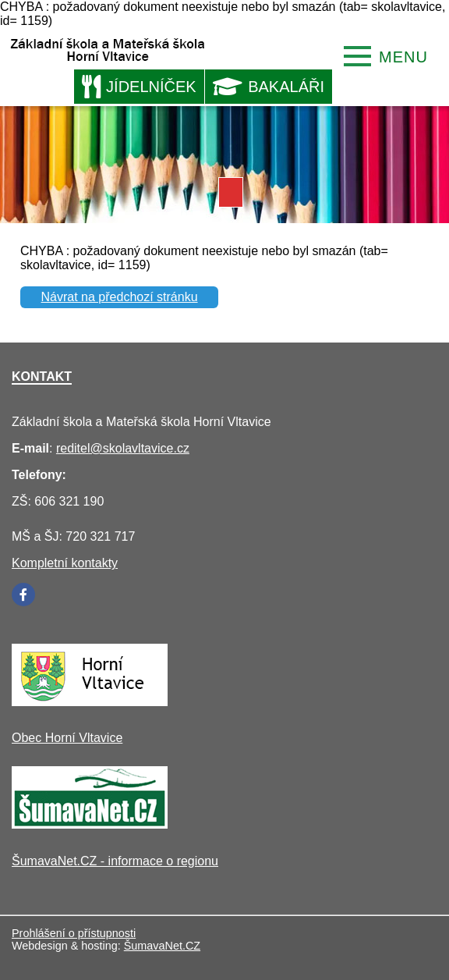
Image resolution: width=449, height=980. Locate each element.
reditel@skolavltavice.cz (123, 448)
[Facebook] (23, 595)
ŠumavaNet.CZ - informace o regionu (115, 861)
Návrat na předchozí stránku (120, 297)
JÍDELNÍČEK (139, 87)
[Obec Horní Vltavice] (90, 702)
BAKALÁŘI (269, 87)
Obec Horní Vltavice (67, 738)
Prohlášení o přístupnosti (74, 933)
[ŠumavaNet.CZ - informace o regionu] (90, 824)
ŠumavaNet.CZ (162, 946)
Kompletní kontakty (65, 563)
